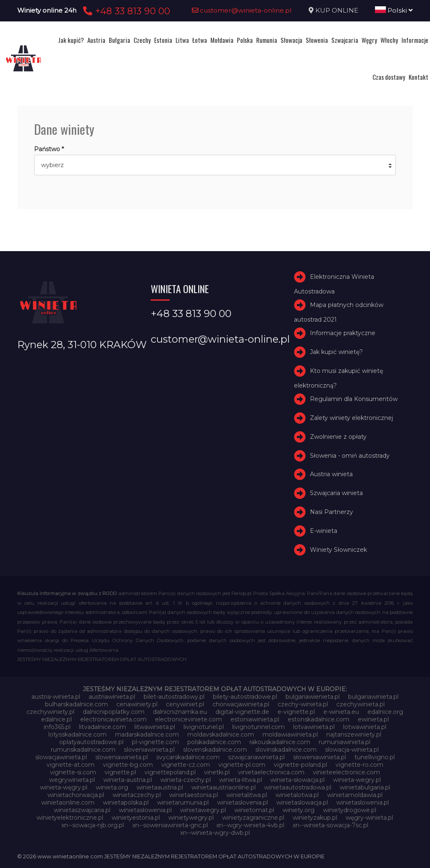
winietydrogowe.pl (350, 810)
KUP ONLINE (337, 10)
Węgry (369, 40)
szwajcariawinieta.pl (256, 757)
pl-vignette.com (155, 742)
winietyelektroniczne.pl (70, 818)
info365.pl (57, 727)
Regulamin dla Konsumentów (354, 399)
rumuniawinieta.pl (345, 742)
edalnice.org (385, 712)
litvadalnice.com (102, 727)
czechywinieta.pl (361, 704)
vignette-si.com (73, 772)
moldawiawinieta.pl (290, 734)
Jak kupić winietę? (336, 352)
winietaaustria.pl (160, 787)
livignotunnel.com (258, 727)
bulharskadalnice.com (76, 704)
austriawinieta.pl (112, 697)
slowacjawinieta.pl (61, 757)
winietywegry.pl (191, 818)
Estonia (163, 40)
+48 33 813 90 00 (125, 11)
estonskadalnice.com (319, 719)
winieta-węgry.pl (64, 787)
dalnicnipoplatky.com (114, 712)
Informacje (415, 40)
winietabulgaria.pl (365, 787)
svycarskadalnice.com (188, 757)
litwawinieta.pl (155, 727)
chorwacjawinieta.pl (241, 704)
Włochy (389, 40)
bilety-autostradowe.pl (245, 697)
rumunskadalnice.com (83, 750)
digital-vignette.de (242, 712)
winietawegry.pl (203, 810)
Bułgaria (119, 40)
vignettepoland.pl (170, 772)
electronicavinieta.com (113, 719)
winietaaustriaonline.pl (224, 787)
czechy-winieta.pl (303, 704)
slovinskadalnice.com (286, 750)
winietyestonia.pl (136, 818)
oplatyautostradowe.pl (91, 742)
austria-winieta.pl (56, 697)
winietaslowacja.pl (302, 802)
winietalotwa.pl (297, 795)
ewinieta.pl (373, 719)
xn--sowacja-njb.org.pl (93, 825)
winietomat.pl (254, 810)
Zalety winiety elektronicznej (351, 418)
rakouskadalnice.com (280, 742)
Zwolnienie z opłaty (338, 437)
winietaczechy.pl (137, 795)
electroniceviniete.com (189, 719)
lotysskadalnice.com (77, 734)
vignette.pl (120, 772)
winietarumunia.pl (183, 802)
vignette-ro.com (359, 765)
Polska (245, 40)
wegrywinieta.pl (72, 780)
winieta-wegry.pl (357, 780)
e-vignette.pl (296, 712)
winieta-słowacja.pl (298, 780)
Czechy (142, 40)
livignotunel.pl (204, 727)
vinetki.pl (217, 772)
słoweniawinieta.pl (320, 757)
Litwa (182, 40)
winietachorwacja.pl (76, 795)
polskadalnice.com (214, 742)
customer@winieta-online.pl (242, 10)
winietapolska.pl (126, 802)
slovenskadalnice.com (215, 750)
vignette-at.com (71, 765)
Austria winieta (331, 474)
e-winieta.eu (341, 712)
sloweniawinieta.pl (122, 757)
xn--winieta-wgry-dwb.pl (215, 833)
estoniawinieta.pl (255, 719)
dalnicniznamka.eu (180, 712)
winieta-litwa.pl (241, 780)
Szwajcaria (345, 40)
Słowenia (317, 40)
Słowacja (291, 40)
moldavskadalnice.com (221, 734)
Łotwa (200, 40)
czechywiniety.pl (50, 712)
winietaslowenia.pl (363, 802)
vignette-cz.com (186, 765)
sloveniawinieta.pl (149, 750)
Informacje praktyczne (343, 333)
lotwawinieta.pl (365, 727)
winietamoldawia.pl (355, 795)
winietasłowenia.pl (145, 810)
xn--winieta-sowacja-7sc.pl (330, 825)
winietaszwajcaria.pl (82, 810)
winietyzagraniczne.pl (253, 818)
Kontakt (418, 77)
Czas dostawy (389, 77)
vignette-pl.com (242, 765)
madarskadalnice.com (147, 734)
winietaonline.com (68, 802)
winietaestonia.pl (194, 795)
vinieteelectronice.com (346, 772)
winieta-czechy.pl (186, 780)
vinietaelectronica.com (271, 772)
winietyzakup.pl (315, 818)
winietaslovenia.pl (243, 802)
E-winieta (324, 531)
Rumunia (267, 40)
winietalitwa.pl (247, 795)
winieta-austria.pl (128, 780)
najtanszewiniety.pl (354, 734)
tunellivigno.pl (375, 757)
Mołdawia (222, 40)
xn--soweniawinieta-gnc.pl (170, 825)
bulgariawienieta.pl (313, 697)
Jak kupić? (71, 40)
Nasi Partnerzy (332, 512)
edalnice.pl (56, 719)
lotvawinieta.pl (314, 727)
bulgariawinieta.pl (373, 697)
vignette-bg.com (128, 765)
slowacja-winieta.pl (352, 750)
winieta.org (112, 787)
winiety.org (299, 810)
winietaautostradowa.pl (298, 787)
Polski (394, 10)
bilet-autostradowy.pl (174, 697)
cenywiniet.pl (185, 704)
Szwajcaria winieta (336, 493)
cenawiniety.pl (137, 704)
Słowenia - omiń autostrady (350, 456)
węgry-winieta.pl (369, 818)
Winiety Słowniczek (338, 550)
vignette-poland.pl (300, 765)
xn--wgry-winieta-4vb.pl (250, 825)
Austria (96, 40)
